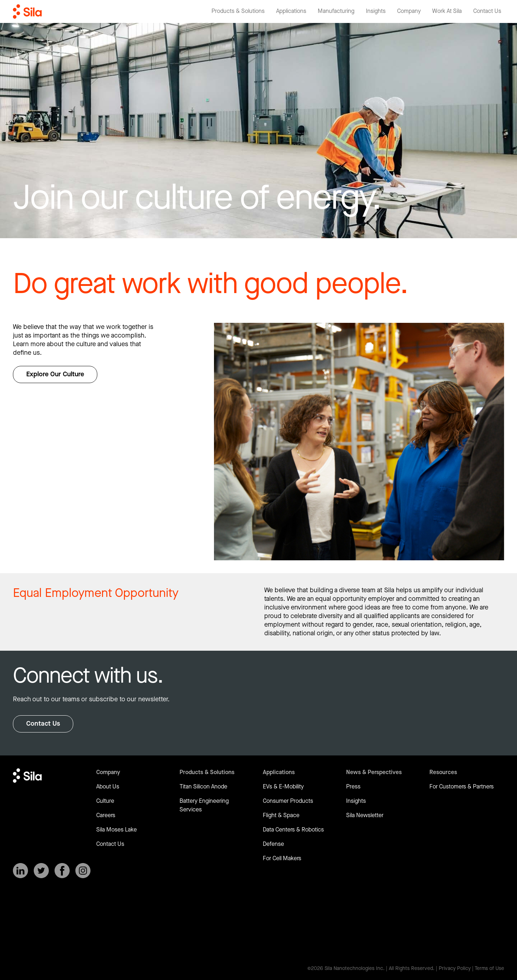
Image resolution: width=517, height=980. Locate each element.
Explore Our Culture (55, 374)
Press (353, 787)
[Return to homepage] (27, 11)
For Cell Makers (282, 859)
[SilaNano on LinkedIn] (20, 871)
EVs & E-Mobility (283, 787)
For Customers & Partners (462, 787)
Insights (356, 801)
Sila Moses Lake (117, 830)
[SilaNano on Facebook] (62, 871)
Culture (105, 801)
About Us (108, 787)
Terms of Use (489, 969)
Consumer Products (288, 801)
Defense (273, 844)
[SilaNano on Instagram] (83, 871)
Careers (106, 816)
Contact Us (43, 724)
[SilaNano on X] (41, 871)
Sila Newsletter (365, 816)
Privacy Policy (455, 969)
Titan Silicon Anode (203, 787)
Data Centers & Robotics (293, 830)
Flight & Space (281, 816)
